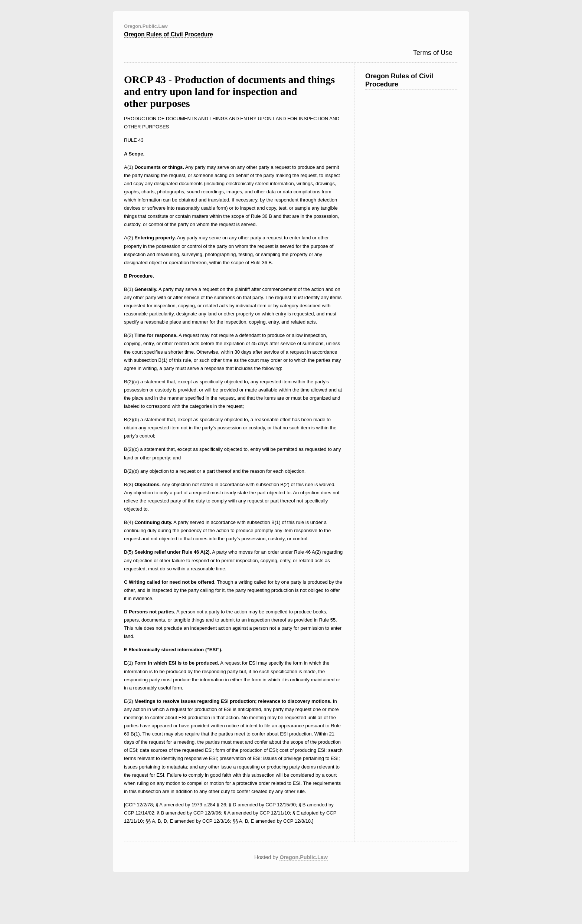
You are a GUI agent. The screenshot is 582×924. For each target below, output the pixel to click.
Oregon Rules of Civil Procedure (169, 34)
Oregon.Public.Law (146, 26)
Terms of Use (433, 53)
